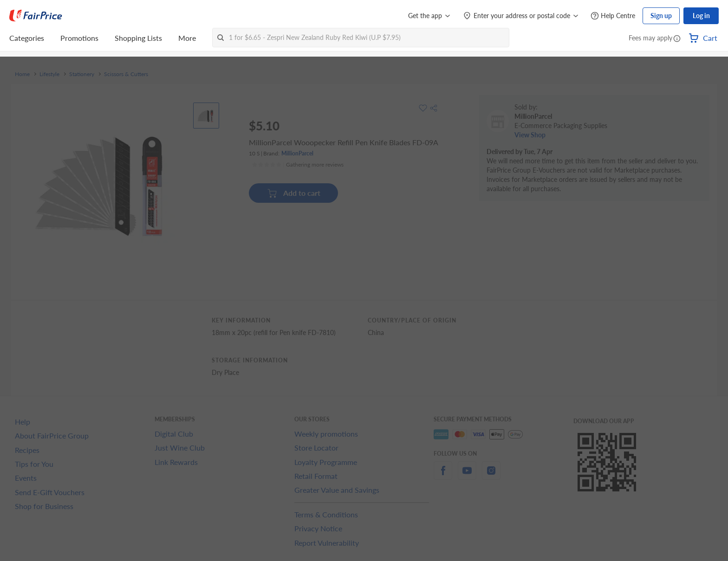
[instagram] (491, 476)
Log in (701, 16)
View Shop (530, 135)
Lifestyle (49, 74)
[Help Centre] (613, 16)
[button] (677, 39)
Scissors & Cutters (126, 74)
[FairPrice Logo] (36, 16)
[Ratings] (298, 165)
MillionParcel (297, 153)
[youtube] (467, 476)
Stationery (82, 74)
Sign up (661, 16)
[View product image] (206, 116)
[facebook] (443, 476)
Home (22, 74)
